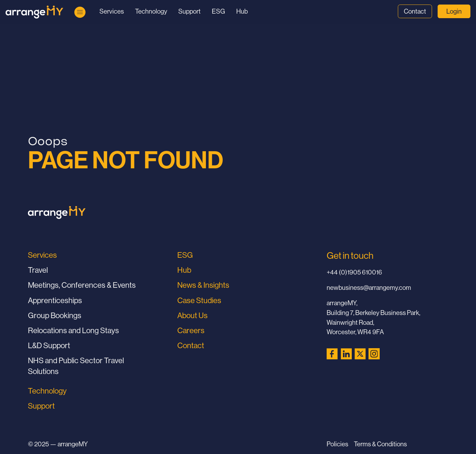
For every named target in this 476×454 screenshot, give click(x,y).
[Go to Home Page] (34, 12)
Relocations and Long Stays (73, 331)
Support (189, 11)
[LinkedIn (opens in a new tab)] (346, 354)
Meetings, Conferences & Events (82, 285)
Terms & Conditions (380, 444)
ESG (218, 11)
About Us (192, 316)
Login (454, 11)
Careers (191, 331)
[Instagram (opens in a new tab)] (374, 354)
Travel (38, 270)
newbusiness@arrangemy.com (369, 288)
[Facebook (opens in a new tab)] (332, 354)
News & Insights (203, 285)
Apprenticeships (55, 301)
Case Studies (199, 301)
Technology (151, 11)
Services (112, 11)
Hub (242, 11)
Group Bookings (55, 316)
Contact (415, 11)
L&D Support (49, 346)
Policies (337, 444)
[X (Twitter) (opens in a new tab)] (360, 354)
